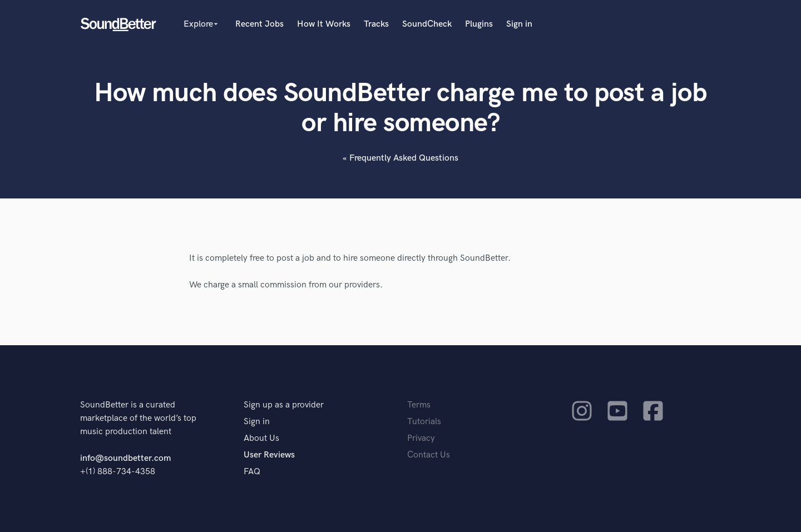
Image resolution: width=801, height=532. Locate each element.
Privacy (421, 438)
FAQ (252, 472)
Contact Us (429, 455)
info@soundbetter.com (125, 458)
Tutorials (424, 422)
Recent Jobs (259, 24)
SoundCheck (427, 24)
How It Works (324, 24)
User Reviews (269, 455)
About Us (261, 438)
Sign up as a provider (284, 405)
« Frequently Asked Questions (400, 158)
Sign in (519, 24)
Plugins (479, 24)
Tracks (376, 24)
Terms (419, 405)
